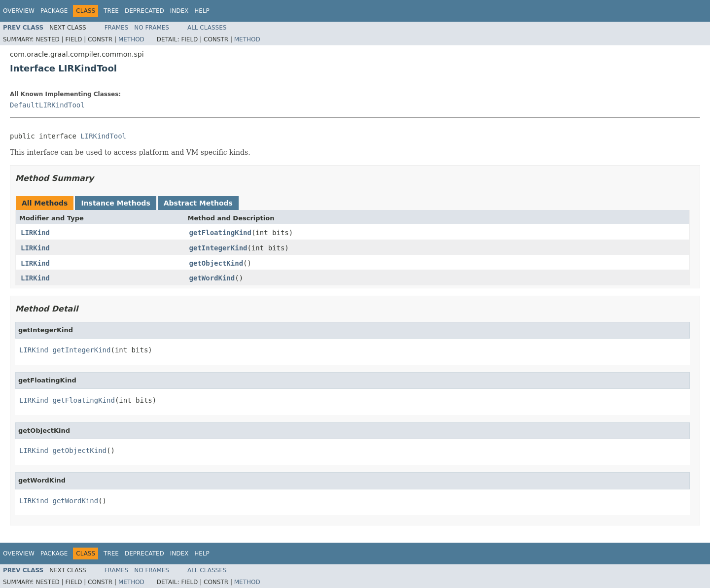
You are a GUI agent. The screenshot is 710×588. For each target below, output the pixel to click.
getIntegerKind (218, 248)
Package (54, 11)
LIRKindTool (103, 136)
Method (131, 39)
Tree (111, 11)
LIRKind (35, 233)
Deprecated (144, 11)
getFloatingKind (220, 233)
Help (202, 11)
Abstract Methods (198, 203)
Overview (19, 11)
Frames (117, 28)
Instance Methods (115, 203)
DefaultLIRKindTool (47, 105)
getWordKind (212, 278)
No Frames (152, 28)
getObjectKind (216, 263)
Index (179, 11)
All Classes (207, 28)
